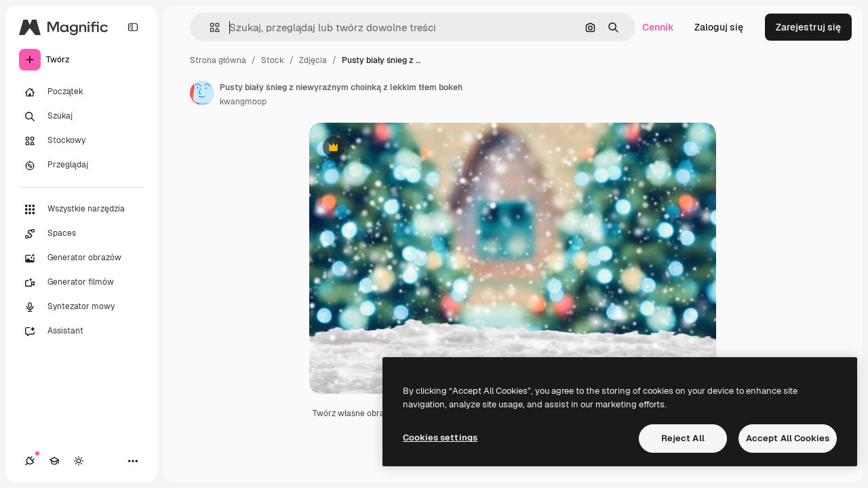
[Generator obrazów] (81, 258)
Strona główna (218, 60)
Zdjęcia (313, 60)
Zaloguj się (719, 27)
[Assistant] (81, 331)
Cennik (658, 27)
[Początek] (81, 92)
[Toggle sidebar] (133, 27)
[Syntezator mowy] (81, 307)
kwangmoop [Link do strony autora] (243, 102)
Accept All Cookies (788, 438)
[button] (209, 27)
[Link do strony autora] (202, 93)
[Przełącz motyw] (79, 461)
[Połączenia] (30, 461)
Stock (273, 60)
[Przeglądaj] (81, 165)
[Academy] (54, 461)
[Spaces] (81, 234)
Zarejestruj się (808, 27)
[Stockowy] (81, 141)
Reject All (683, 438)
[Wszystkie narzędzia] (81, 209)
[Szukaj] (81, 117)
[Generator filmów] (81, 283)
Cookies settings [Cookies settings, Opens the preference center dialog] (440, 438)
